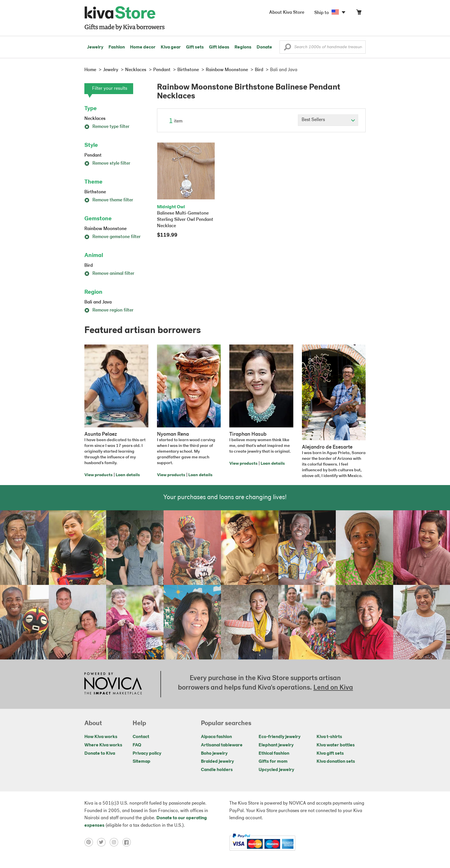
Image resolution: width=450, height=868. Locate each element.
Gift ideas (219, 47)
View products (98, 475)
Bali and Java (98, 302)
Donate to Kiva (100, 754)
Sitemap (141, 762)
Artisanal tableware (222, 745)
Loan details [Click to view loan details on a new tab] (128, 475)
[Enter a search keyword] (323, 47)
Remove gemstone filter (113, 237)
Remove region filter (109, 310)
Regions (243, 47)
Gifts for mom (273, 762)
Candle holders (217, 770)
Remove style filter (107, 164)
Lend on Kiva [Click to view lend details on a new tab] (333, 688)
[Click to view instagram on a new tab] (116, 842)
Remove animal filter (109, 274)
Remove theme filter (109, 200)
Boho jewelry (214, 754)
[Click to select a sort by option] (328, 120)
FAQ (137, 745)
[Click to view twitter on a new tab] (103, 842)
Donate (264, 47)
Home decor (143, 47)
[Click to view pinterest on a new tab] (91, 842)
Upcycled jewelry (276, 770)
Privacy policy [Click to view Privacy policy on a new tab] (147, 754)
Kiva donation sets (336, 762)
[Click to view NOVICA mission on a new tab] (113, 684)
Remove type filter (107, 127)
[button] (287, 48)
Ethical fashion (274, 754)
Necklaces (95, 119)
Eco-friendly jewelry (280, 737)
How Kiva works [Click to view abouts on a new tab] (101, 737)
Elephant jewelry (276, 745)
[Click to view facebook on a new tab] (128, 842)
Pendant (93, 155)
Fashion (117, 47)
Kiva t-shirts (329, 737)
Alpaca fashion (216, 737)
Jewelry (95, 47)
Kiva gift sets (330, 754)
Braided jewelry (217, 762)
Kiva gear (171, 47)
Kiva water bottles (336, 745)
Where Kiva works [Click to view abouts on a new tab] (103, 745)
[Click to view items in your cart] (359, 13)
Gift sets (195, 47)
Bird (89, 266)
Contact (141, 737)
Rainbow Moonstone (105, 229)
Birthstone (95, 192)
